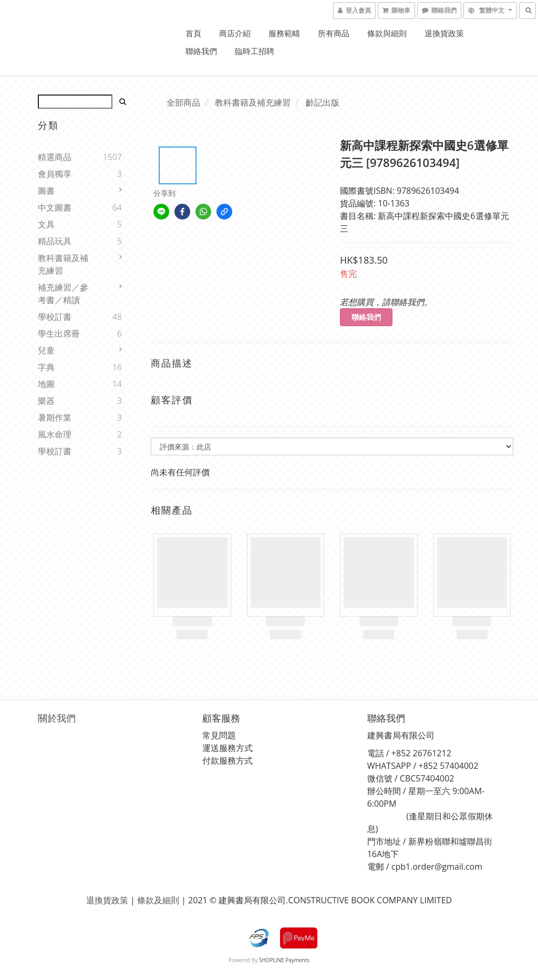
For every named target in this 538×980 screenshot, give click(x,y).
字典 (46, 367)
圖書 (46, 191)
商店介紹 (235, 33)
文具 (46, 224)
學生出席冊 (59, 333)
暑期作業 (55, 418)
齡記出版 (323, 102)
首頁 (193, 33)
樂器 (46, 401)
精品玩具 (55, 241)
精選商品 (55, 157)
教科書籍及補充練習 (63, 264)
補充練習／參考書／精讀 (63, 294)
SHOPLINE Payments (284, 960)
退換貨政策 (444, 33)
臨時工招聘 (255, 51)
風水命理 (55, 434)
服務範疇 (284, 33)
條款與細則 (387, 33)
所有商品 (334, 33)
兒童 (46, 350)
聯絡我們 (201, 51)
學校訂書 (55, 317)
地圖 (46, 384)
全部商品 (183, 102)
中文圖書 (55, 207)
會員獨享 (55, 174)
